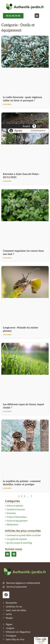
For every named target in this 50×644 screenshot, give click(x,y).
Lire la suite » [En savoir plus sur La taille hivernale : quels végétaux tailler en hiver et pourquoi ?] (7, 104)
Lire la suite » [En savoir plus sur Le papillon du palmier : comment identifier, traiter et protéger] (7, 488)
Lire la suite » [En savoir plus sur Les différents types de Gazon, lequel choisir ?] (7, 411)
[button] (37, 16)
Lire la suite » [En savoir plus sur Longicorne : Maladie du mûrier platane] (7, 335)
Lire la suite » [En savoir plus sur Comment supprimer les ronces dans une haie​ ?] (7, 258)
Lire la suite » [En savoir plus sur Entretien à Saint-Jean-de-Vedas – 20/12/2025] (7, 181)
